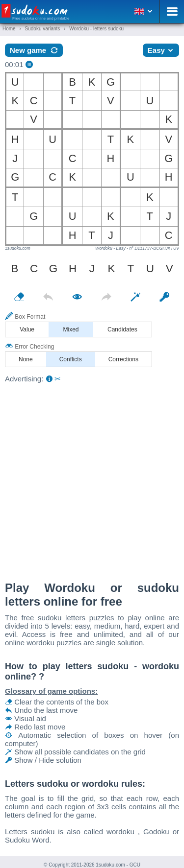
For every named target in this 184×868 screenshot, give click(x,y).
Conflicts (71, 359)
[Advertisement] (92, 480)
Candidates (122, 329)
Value (27, 329)
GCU (135, 865)
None (26, 359)
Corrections (123, 359)
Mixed (71, 329)
